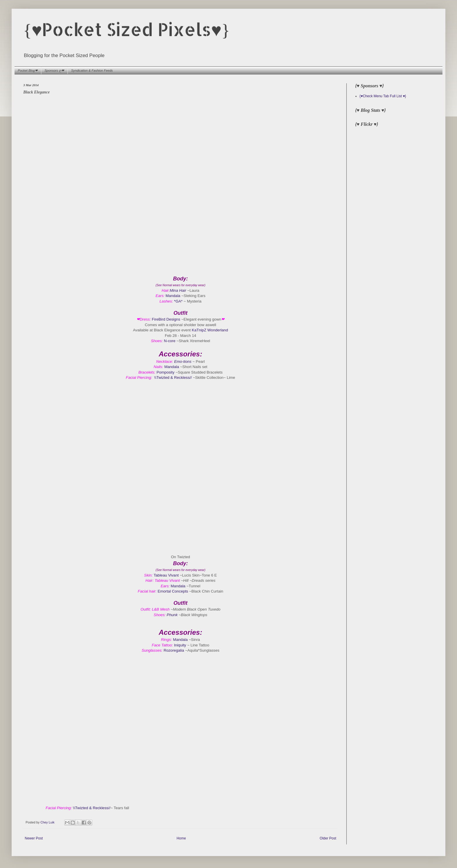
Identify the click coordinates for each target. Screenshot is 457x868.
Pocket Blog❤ (28, 70)
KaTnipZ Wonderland (210, 330)
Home (181, 838)
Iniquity (180, 645)
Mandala (173, 296)
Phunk (172, 615)
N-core (170, 341)
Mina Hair (178, 290)
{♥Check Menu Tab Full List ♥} (383, 96)
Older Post (328, 838)
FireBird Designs (167, 319)
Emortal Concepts (173, 591)
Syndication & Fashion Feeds (92, 70)
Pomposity (166, 372)
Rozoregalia (174, 650)
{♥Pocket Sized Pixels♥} (127, 29)
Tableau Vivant (166, 575)
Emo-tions (183, 361)
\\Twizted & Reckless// (173, 378)
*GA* (178, 301)
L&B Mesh (161, 609)
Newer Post (34, 838)
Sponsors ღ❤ (54, 70)
